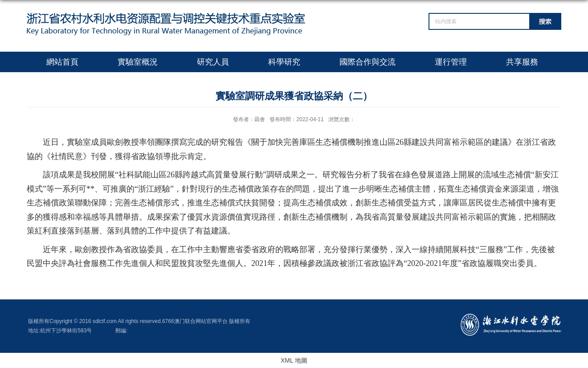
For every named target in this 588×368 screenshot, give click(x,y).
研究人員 (213, 62)
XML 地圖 (294, 360)
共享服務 (522, 62)
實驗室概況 (138, 62)
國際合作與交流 (367, 62)
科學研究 (284, 62)
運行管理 (451, 62)
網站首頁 (62, 62)
